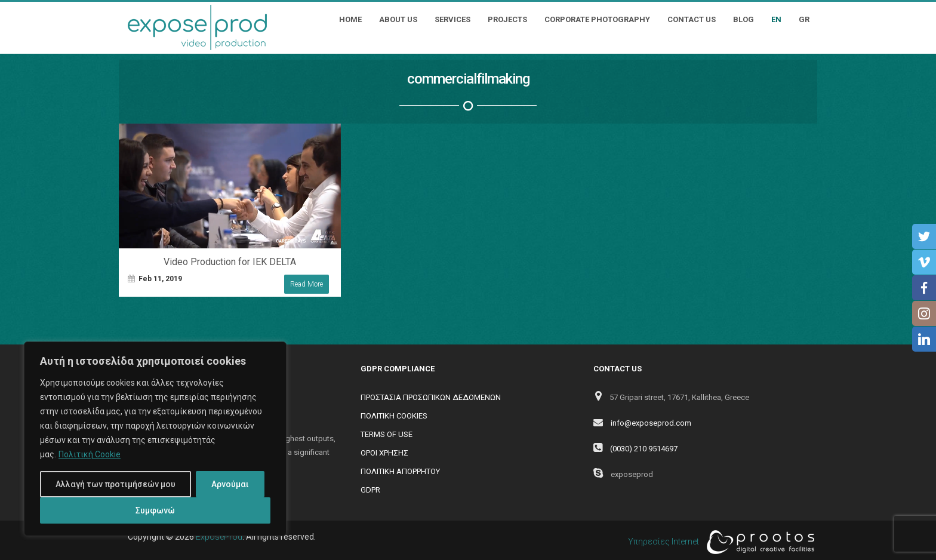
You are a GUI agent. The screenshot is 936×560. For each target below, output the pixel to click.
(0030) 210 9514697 (644, 449)
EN (776, 19)
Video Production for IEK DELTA (230, 262)
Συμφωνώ (155, 510)
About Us (398, 19)
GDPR (370, 490)
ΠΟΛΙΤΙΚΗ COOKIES (394, 416)
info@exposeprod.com (651, 423)
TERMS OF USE (387, 434)
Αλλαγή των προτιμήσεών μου (116, 484)
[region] (155, 439)
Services (452, 19)
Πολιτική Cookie (90, 454)
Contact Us (692, 19)
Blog (743, 19)
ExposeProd (219, 537)
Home (350, 19)
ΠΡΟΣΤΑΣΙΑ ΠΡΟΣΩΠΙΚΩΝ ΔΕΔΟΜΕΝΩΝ (431, 397)
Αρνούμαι (230, 484)
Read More (307, 284)
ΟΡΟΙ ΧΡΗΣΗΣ (384, 453)
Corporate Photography (597, 19)
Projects (507, 19)
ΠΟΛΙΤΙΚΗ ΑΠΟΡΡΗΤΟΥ (400, 471)
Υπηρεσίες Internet (718, 542)
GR (804, 19)
